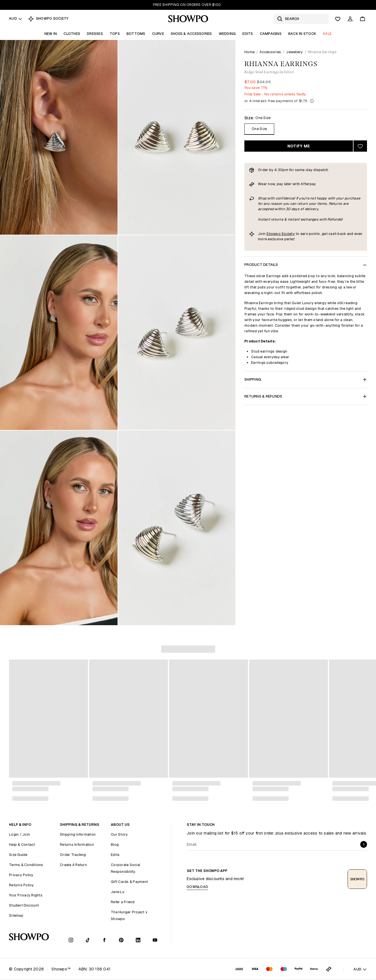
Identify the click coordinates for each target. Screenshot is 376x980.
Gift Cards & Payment (129, 882)
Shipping (306, 379)
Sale (327, 34)
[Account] (350, 19)
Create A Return (73, 865)
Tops (115, 34)
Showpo (273, 234)
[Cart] (363, 19)
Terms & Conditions (26, 865)
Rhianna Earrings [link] (322, 52)
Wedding (227, 34)
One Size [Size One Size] (259, 129)
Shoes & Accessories (191, 34)
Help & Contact (22, 845)
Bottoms (136, 34)
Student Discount (24, 905)
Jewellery (294, 52)
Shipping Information (78, 834)
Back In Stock (302, 34)
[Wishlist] (338, 19)
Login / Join (19, 834)
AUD (16, 18)
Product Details (306, 265)
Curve (158, 34)
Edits (248, 34)
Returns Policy (22, 885)
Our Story (119, 834)
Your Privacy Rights (26, 895)
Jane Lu (118, 892)
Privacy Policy (21, 875)
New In (51, 34)
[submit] (364, 844)
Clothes (72, 34)
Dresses (95, 34)
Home (249, 52)
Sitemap (16, 915)
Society (288, 234)
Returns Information (77, 845)
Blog (115, 845)
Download (197, 887)
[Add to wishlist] (360, 146)
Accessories (270, 52)
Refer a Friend (123, 902)
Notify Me (299, 146)
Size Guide (18, 855)
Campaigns (271, 34)
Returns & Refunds (306, 396)
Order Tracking (73, 855)
